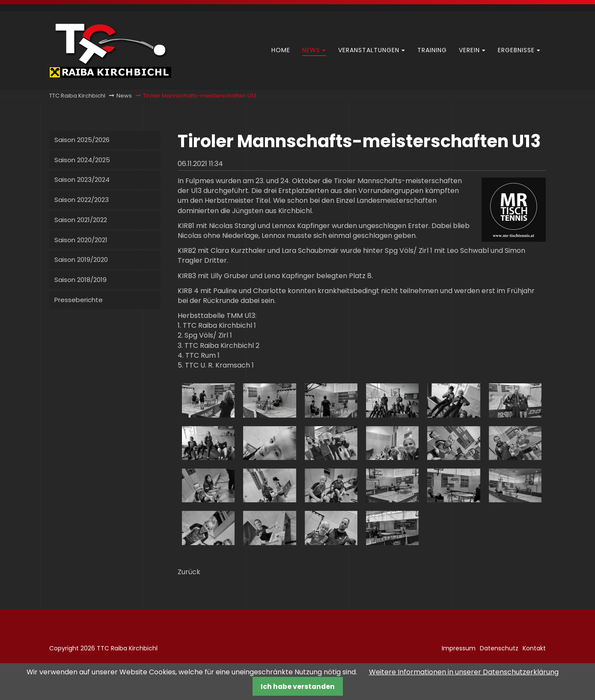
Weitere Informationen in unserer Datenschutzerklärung (464, 672)
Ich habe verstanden (298, 687)
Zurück (189, 572)
